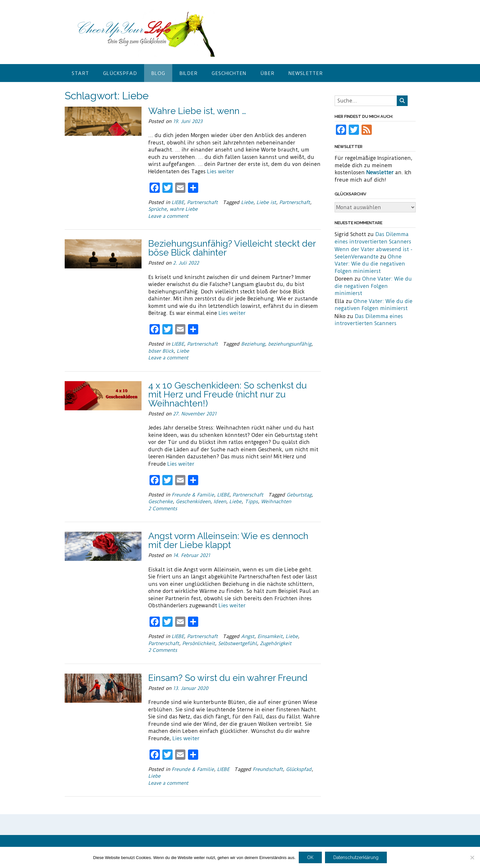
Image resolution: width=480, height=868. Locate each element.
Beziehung (253, 344)
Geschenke (160, 502)
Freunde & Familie (193, 495)
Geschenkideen (193, 502)
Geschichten (229, 73)
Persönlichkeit (199, 643)
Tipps (251, 502)
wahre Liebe (184, 209)
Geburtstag (299, 495)
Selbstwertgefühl (237, 643)
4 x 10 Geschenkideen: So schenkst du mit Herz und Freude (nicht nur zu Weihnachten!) (228, 394)
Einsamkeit (270, 636)
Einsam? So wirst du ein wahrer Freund (228, 678)
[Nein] (472, 857)
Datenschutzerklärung (356, 857)
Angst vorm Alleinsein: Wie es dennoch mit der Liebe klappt (228, 540)
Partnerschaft (202, 202)
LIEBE (178, 202)
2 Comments (163, 509)
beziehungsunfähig (290, 344)
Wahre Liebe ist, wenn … (197, 111)
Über (267, 73)
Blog (158, 73)
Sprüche (157, 209)
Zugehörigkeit (276, 643)
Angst (248, 636)
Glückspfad (120, 73)
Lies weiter (221, 172)
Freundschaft (268, 769)
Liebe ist (266, 202)
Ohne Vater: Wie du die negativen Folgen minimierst (370, 264)
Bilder (188, 73)
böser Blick (161, 351)
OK (310, 857)
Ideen (220, 502)
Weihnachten (276, 502)
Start (80, 73)
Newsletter (306, 73)
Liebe (247, 202)
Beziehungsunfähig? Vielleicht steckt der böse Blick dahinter (232, 248)
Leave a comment (168, 216)
